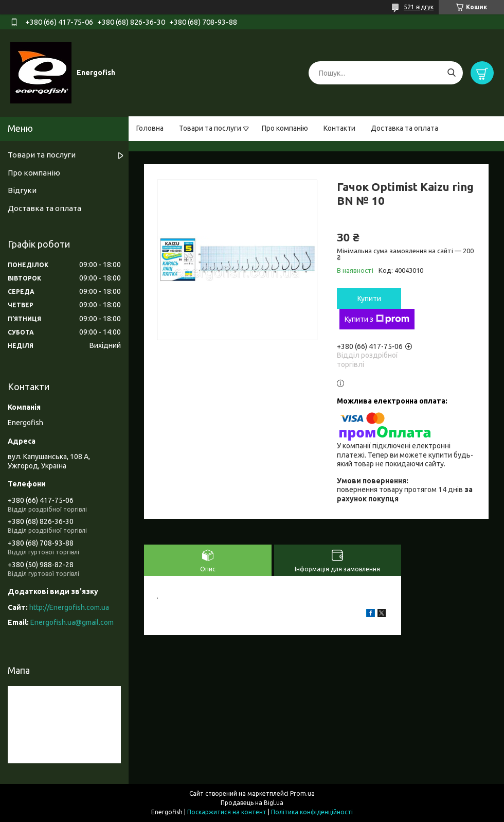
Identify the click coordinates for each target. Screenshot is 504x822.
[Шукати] (451, 73)
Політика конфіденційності (312, 812)
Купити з (377, 319)
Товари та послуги (210, 128)
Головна (150, 128)
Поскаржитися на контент (227, 812)
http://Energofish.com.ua (69, 607)
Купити (369, 299)
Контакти (339, 128)
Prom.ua (302, 793)
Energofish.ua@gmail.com (72, 622)
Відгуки (22, 190)
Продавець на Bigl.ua (252, 803)
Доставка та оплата (404, 128)
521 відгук (419, 7)
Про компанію (285, 128)
